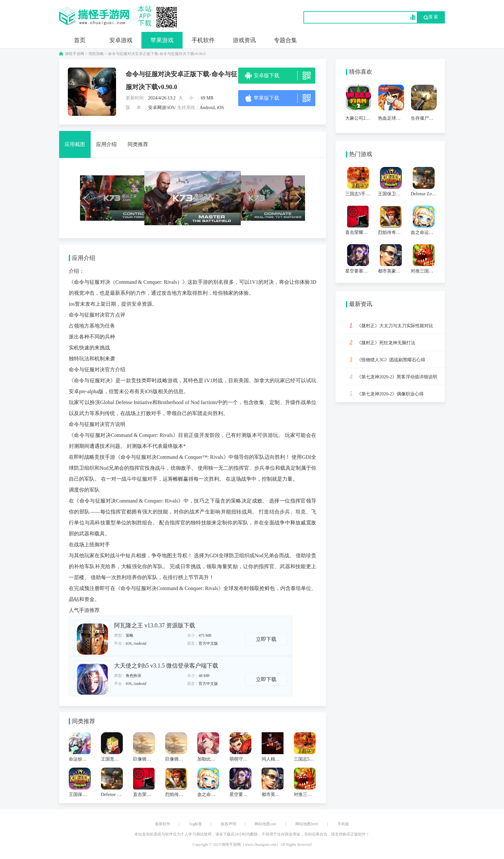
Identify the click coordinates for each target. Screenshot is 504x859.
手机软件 (203, 40)
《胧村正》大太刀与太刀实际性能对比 (389, 325)
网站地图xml (265, 824)
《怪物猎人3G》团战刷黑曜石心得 (385, 359)
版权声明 (229, 824)
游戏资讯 (244, 40)
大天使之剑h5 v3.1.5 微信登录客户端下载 (166, 666)
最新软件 (163, 824)
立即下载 (266, 639)
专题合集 (285, 40)
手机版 (343, 824)
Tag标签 (196, 824)
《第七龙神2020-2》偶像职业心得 (384, 393)
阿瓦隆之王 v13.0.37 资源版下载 (155, 625)
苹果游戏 (162, 40)
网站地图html (307, 824)
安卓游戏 (121, 40)
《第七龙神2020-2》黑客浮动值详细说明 (391, 376)
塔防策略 (96, 54)
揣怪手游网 (75, 54)
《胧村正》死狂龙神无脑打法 (380, 342)
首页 (80, 40)
